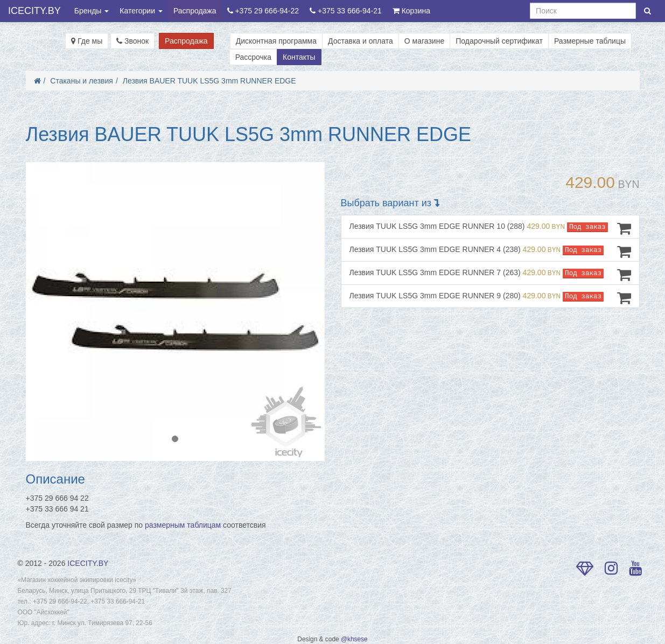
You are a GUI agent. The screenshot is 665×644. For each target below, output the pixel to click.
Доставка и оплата (360, 41)
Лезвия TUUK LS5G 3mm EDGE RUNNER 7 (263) (490, 275)
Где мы (87, 41)
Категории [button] (141, 11)
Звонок (132, 41)
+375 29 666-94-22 (263, 11)
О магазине (424, 41)
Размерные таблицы (590, 41)
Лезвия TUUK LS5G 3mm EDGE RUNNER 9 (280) (490, 298)
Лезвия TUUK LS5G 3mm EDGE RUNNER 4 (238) (490, 251)
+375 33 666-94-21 (346, 11)
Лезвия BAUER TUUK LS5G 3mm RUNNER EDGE (209, 81)
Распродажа (195, 11)
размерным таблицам (183, 525)
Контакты (299, 57)
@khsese (354, 639)
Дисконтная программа (276, 41)
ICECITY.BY (34, 11)
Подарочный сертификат (499, 41)
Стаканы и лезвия (82, 81)
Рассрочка (253, 57)
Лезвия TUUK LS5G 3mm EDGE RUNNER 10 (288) (490, 228)
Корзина (411, 11)
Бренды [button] (92, 11)
